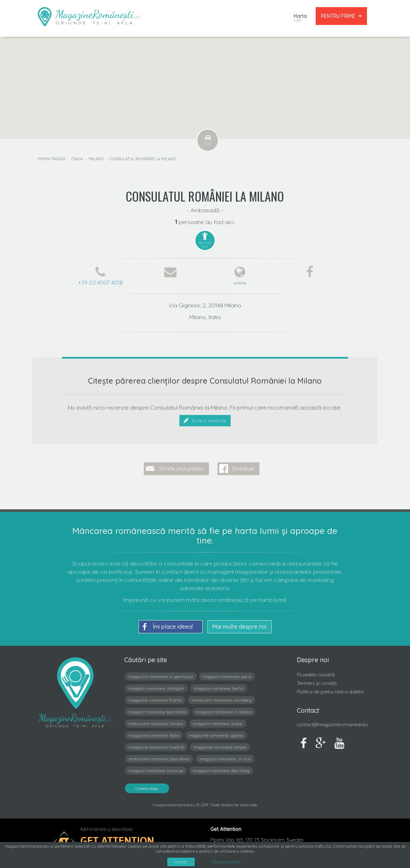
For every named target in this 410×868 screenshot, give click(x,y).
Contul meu (147, 788)
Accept (181, 862)
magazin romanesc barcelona (157, 711)
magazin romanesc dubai (218, 723)
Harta (300, 18)
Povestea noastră (316, 674)
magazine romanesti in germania (161, 676)
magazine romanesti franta (155, 700)
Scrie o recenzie (205, 421)
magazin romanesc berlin (219, 688)
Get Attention (117, 840)
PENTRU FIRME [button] (341, 16)
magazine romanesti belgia (220, 747)
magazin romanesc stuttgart (156, 688)
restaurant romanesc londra (156, 723)
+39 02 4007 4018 (100, 282)
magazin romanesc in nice (225, 758)
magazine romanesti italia (154, 735)
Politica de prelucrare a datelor (331, 691)
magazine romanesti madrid (156, 747)
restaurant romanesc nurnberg (222, 700)
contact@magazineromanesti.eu (332, 724)
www (240, 282)
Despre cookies (226, 862)
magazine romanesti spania (216, 735)
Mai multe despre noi (239, 626)
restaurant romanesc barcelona (159, 758)
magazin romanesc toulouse (156, 770)
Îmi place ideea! (168, 627)
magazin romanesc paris (227, 676)
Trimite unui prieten (181, 468)
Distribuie (243, 468)
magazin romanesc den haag (221, 770)
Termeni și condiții (317, 683)
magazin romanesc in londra (224, 711)
